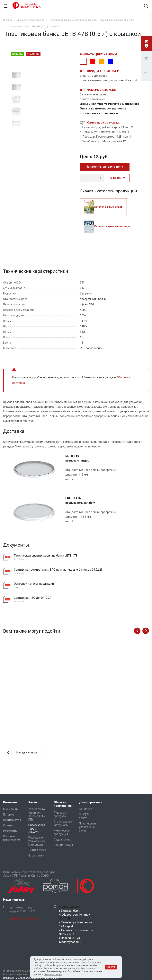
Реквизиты (10, 831)
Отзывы (8, 825)
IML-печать (86, 809)
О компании (11, 809)
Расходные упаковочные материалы (37, 841)
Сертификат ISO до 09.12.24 (32, 598)
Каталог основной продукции (107, 226)
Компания (10, 802)
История (9, 815)
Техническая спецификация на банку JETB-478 (46, 556)
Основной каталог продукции (34, 584)
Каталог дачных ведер (103, 207)
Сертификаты (12, 820)
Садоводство (63, 839)
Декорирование (91, 802)
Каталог (34, 802)
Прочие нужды (63, 845)
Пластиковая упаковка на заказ (87, 827)
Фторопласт (36, 855)
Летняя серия (37, 850)
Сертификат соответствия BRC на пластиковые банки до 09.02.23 (58, 570)
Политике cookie (53, 975)
